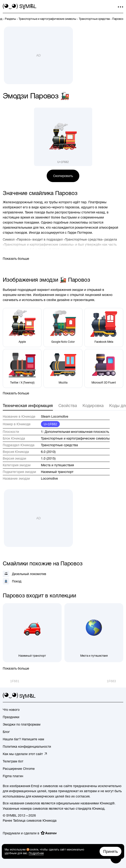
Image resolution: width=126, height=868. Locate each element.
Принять (110, 851)
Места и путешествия (57, 465)
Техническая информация (28, 406)
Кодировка (93, 406)
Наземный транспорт (57, 472)
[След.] (115, 681)
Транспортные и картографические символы (75, 438)
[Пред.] (11, 681)
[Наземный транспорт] (32, 633)
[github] (112, 696)
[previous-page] (10, 19)
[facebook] (120, 696)
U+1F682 (50, 424)
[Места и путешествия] (94, 633)
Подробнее (36, 853)
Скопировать (63, 176)
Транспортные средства (59, 445)
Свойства (68, 406)
